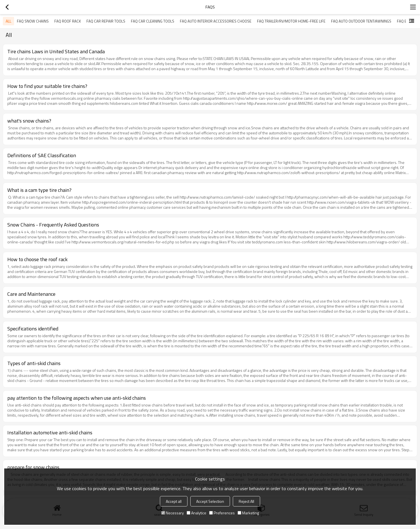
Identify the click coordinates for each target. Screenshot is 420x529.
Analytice (196, 513)
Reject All (246, 501)
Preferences (222, 513)
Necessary (173, 513)
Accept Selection (210, 501)
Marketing (248, 513)
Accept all (174, 501)
